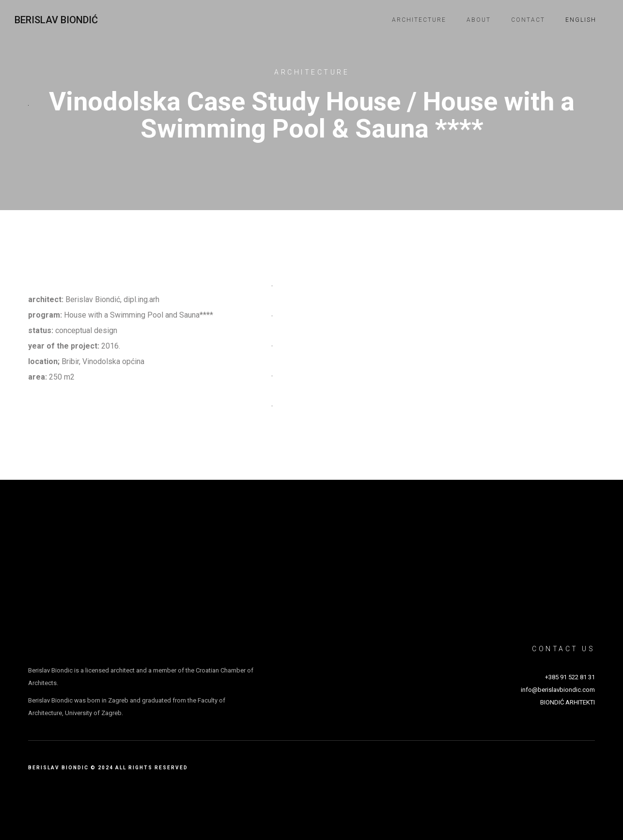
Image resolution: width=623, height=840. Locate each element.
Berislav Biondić (56, 20)
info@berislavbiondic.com (558, 690)
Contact (528, 20)
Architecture (419, 20)
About (479, 20)
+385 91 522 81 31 (570, 677)
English (581, 20)
